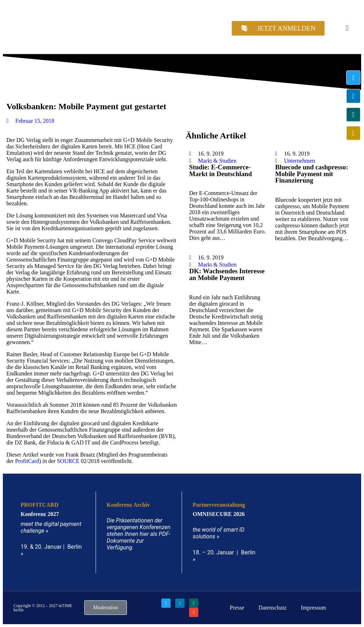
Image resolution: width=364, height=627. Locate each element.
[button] (347, 28)
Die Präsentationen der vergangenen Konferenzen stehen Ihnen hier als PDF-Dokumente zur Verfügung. (138, 534)
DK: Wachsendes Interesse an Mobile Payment (227, 274)
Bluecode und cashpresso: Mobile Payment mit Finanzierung (312, 174)
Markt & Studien (217, 161)
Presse (237, 608)
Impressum (313, 608)
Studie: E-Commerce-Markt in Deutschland (221, 170)
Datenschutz (272, 608)
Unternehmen (299, 161)
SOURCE (68, 461)
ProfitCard (27, 461)
